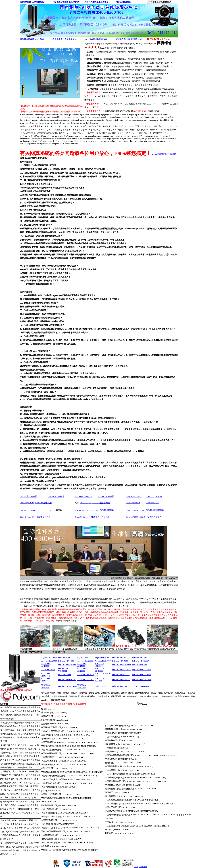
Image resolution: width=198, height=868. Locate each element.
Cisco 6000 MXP (133, 503)
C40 (156, 496)
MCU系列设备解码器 (105, 510)
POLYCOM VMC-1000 (142, 680)
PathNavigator (100, 686)
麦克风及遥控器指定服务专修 (129, 39)
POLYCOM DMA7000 (82, 686)
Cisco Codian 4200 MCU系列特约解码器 (92, 517)
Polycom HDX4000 (66, 661)
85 (33, 503)
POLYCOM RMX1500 (122, 670)
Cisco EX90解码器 (134, 496)
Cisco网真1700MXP (84, 496)
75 (36, 503)
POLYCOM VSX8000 (82, 670)
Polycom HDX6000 (120, 661)
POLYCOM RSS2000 (121, 680)
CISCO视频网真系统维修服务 (164, 154)
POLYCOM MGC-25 (121, 675)
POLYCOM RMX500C (46, 675)
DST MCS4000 (64, 675)
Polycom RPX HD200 (121, 657)
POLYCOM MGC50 (85, 675)
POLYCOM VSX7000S (122, 665)
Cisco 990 (84, 503)
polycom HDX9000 (49, 661)
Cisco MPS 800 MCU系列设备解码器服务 (144, 517)
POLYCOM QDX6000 (99, 670)
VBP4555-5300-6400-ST (142, 686)
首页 (136, 867)
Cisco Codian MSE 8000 (85, 510)
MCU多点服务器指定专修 (96, 39)
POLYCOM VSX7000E (63, 670)
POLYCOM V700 (139, 665)
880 (90, 503)
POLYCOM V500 (48, 670)
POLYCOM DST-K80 (67, 680)
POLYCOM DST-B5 (85, 680)
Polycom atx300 (83, 657)
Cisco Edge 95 (26, 503)
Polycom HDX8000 (85, 661)
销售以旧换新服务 (124, 2)
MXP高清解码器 (45, 503)
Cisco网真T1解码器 (28, 496)
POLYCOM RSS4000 (99, 680)
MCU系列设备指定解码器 (153, 510)
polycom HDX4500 (49, 657)
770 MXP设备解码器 (101, 503)
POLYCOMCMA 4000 (67, 686)
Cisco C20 (150, 496)
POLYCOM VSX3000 (67, 665)
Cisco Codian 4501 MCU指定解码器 (35, 517)
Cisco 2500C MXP (28, 510)
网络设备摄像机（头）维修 (32, 39)
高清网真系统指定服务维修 (96, 2)
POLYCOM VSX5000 (82, 665)
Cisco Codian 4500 (133, 510)
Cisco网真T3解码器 (56, 496)
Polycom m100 (64, 657)
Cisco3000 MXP (152, 503)
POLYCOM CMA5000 (46, 686)
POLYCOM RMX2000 (46, 680)
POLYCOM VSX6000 (46, 665)
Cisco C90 (52, 510)
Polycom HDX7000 (103, 661)
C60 (160, 496)
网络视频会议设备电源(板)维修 (66, 2)
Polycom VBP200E (120, 686)
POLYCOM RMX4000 (141, 675)
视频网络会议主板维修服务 (32, 2)
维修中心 (143, 867)
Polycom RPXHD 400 (141, 657)
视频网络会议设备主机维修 (65, 39)
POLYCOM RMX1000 (141, 670)
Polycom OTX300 (102, 657)
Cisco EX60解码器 (106, 496)
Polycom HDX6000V (141, 661)
